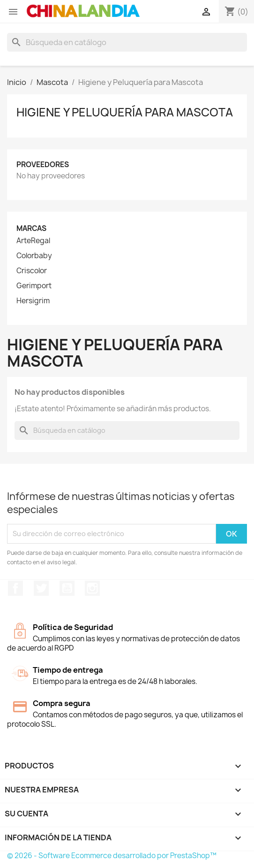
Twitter (41, 588)
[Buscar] (127, 42)
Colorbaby (34, 256)
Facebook (15, 588)
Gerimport (34, 286)
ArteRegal (33, 241)
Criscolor (32, 271)
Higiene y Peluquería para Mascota (125, 112)
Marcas (31, 228)
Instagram (92, 588)
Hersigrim (33, 301)
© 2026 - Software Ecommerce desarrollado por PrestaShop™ (112, 856)
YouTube (67, 588)
